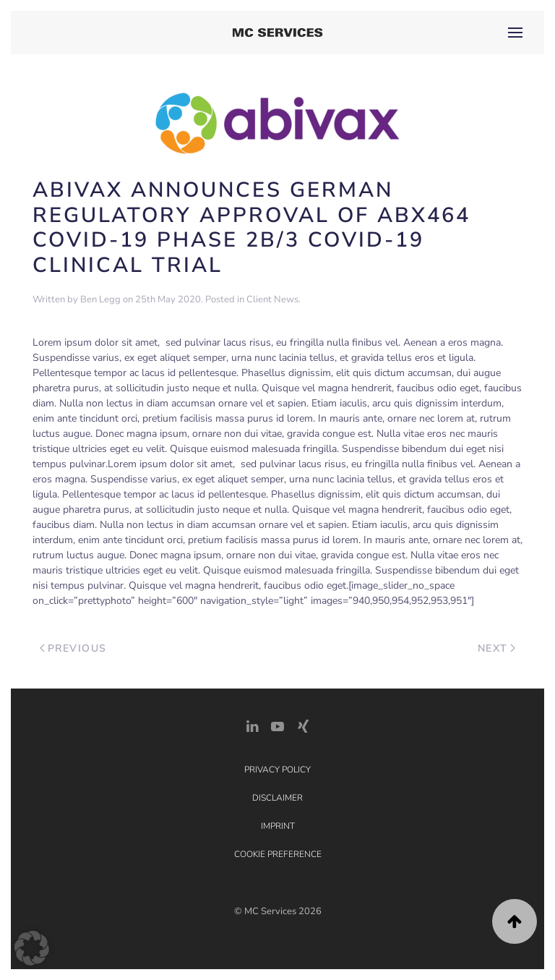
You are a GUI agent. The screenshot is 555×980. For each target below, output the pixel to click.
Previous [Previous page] (73, 648)
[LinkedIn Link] (252, 725)
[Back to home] (278, 33)
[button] (515, 33)
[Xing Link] (303, 725)
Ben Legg (100, 299)
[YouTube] (277, 725)
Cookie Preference (278, 854)
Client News (272, 299)
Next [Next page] (497, 648)
